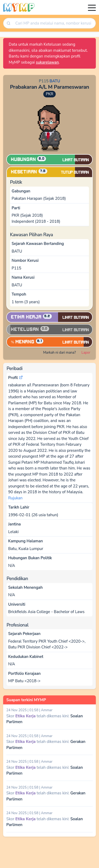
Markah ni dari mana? (59, 353)
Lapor (86, 353)
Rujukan (15, 498)
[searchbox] (54, 23)
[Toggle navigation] (92, 7)
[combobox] (54, 23)
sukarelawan (47, 62)
